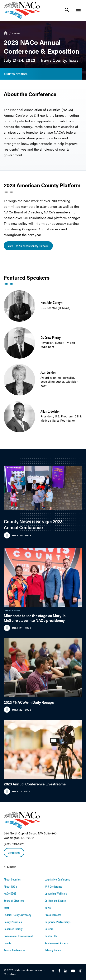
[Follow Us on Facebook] (59, 971)
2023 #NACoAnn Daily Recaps (29, 702)
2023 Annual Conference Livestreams (35, 784)
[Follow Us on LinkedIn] (66, 971)
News (48, 908)
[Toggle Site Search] (67, 11)
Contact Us (14, 852)
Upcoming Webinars (56, 893)
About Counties (12, 879)
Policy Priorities (13, 922)
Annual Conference (14, 950)
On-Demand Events (55, 900)
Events (16, 33)
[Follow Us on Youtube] (73, 971)
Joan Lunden (48, 372)
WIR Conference (54, 886)
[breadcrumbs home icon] (6, 33)
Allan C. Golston (50, 411)
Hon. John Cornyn (51, 302)
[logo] (22, 18)
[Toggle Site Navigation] (78, 11)
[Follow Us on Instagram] (81, 971)
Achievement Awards (57, 943)
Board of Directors (14, 900)
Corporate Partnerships (58, 922)
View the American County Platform (28, 246)
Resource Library (13, 929)
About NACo (10, 886)
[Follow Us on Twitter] (53, 971)
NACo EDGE (10, 893)
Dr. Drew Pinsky (51, 337)
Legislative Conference (57, 879)
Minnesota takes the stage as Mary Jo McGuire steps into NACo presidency (35, 618)
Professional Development (18, 936)
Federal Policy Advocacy (18, 915)
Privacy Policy (53, 950)
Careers (49, 929)
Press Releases (53, 915)
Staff (6, 908)
